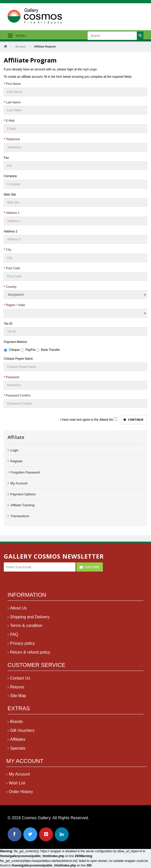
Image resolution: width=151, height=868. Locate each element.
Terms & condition (26, 628)
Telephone (13, 139)
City (8, 250)
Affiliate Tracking (22, 505)
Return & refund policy (30, 655)
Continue (136, 420)
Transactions (20, 516)
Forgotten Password (25, 472)
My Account (19, 483)
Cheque (12, 350)
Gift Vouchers (22, 733)
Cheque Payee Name (18, 359)
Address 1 (13, 213)
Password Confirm (18, 396)
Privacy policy (23, 646)
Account (21, 46)
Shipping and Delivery (30, 619)
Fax (6, 158)
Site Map (18, 698)
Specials (18, 751)
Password (13, 377)
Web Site (10, 195)
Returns (17, 690)
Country (11, 287)
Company (10, 176)
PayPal (28, 350)
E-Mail (10, 121)
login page (90, 69)
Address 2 (11, 231)
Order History (21, 794)
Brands (17, 724)
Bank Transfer (48, 350)
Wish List (17, 786)
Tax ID (8, 324)
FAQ (14, 637)
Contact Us (20, 681)
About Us (18, 611)
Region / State (15, 305)
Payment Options (23, 494)
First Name (13, 84)
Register (16, 461)
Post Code (13, 268)
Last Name (13, 102)
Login (14, 450)
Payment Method (15, 342)
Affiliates (18, 742)
